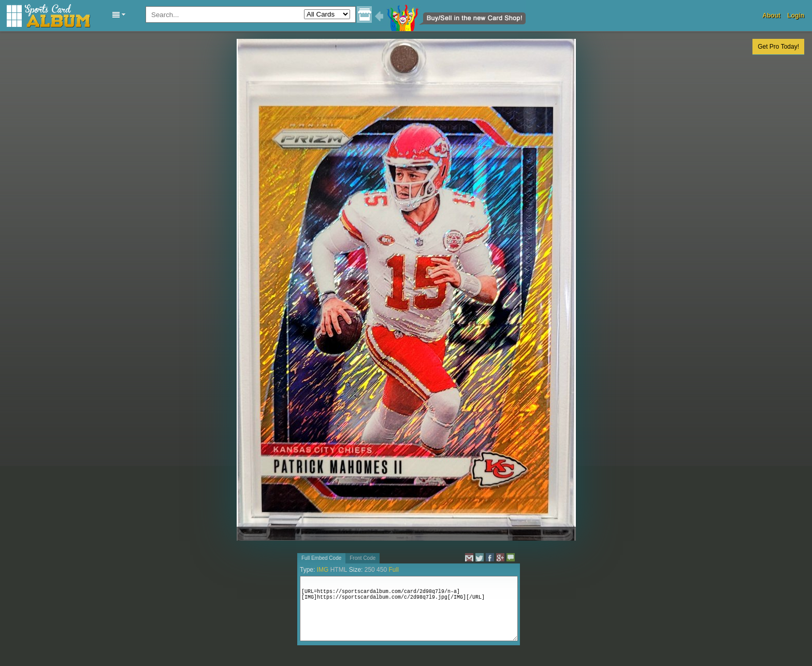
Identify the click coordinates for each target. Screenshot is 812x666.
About (771, 16)
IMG (323, 570)
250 (370, 570)
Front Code (363, 558)
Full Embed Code (321, 558)
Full (393, 570)
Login (796, 16)
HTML (339, 570)
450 (382, 570)
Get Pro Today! (778, 47)
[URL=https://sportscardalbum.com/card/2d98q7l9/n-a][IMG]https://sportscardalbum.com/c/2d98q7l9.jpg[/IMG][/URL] (409, 609)
